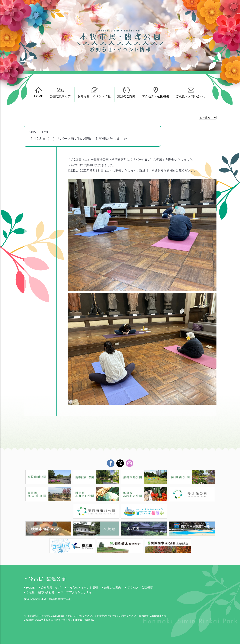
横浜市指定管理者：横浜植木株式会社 (48, 599)
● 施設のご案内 (111, 587)
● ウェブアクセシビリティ (75, 592)
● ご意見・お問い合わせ (39, 592)
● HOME (29, 587)
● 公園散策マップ (50, 587)
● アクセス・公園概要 (139, 587)
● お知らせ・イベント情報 (81, 587)
